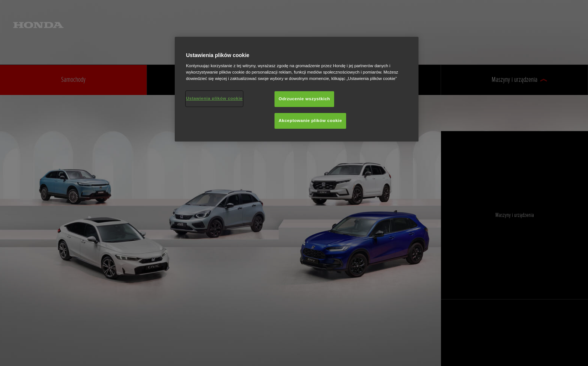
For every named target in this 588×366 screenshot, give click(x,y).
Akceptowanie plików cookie (310, 120)
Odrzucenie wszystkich (304, 99)
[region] (297, 89)
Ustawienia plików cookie (214, 98)
